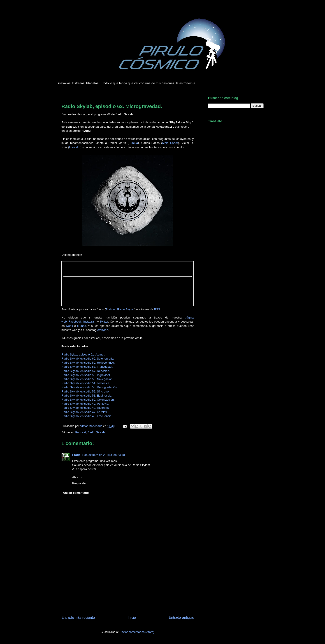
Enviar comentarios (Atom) (137, 632)
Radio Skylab (96, 432)
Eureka (133, 143)
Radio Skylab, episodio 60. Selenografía (87, 359)
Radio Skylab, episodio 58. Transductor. (87, 367)
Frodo (76, 455)
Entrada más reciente (78, 617)
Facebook (75, 322)
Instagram (90, 322)
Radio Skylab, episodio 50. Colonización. (88, 400)
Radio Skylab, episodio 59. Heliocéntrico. (88, 363)
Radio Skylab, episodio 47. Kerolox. (85, 412)
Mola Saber (170, 143)
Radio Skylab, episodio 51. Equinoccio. (87, 396)
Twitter (104, 322)
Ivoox (69, 326)
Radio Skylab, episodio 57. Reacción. (86, 371)
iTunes (82, 326)
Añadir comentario (76, 493)
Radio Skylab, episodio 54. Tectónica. (86, 383)
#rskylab (103, 330)
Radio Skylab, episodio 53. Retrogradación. (90, 387)
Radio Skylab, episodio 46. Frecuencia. (87, 416)
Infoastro (75, 147)
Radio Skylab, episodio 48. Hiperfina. (85, 408)
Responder (79, 483)
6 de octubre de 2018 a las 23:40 (103, 455)
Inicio (132, 617)
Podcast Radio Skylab (120, 309)
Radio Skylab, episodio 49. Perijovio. (85, 404)
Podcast (80, 432)
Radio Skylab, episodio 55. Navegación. (87, 379)
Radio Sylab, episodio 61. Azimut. (83, 354)
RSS (157, 309)
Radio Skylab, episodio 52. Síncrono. (85, 391)
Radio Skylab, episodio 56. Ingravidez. (86, 375)
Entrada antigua (181, 617)
